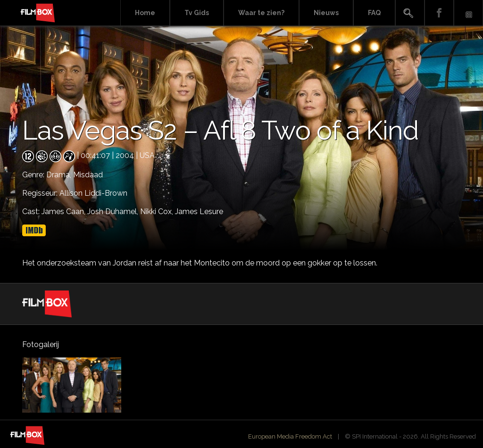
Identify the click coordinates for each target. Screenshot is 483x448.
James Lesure (199, 212)
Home (145, 13)
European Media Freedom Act (290, 436)
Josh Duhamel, (114, 212)
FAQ (374, 13)
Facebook (439, 13)
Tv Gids (197, 13)
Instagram (468, 13)
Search (410, 13)
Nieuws (326, 13)
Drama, (60, 175)
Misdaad (88, 175)
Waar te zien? (261, 13)
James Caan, (64, 212)
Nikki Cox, (158, 212)
